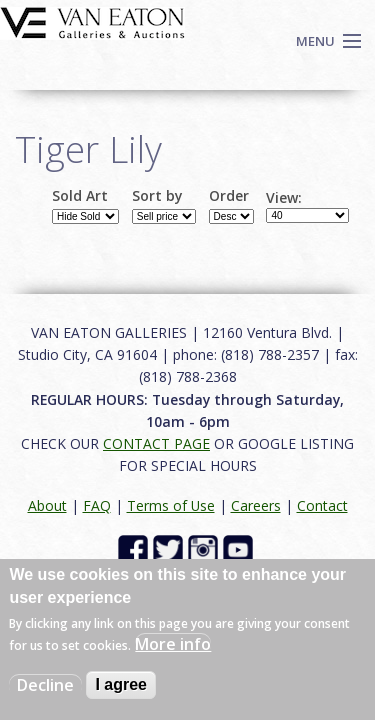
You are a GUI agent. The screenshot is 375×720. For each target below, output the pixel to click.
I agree (121, 684)
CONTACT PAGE (156, 443)
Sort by (157, 196)
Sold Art (80, 196)
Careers (256, 505)
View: (284, 198)
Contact (322, 505)
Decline (45, 685)
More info (173, 644)
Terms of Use (171, 505)
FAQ (97, 505)
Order (229, 196)
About (47, 505)
